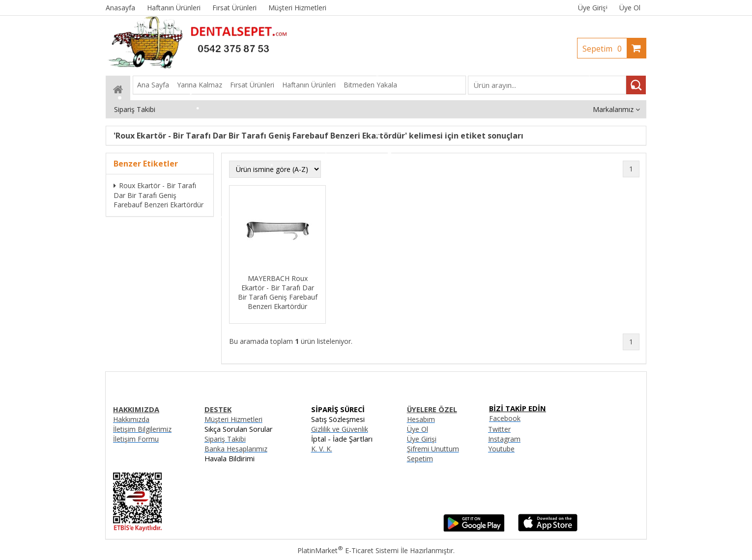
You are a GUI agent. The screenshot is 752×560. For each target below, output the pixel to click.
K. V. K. (322, 449)
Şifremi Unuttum (433, 449)
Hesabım (421, 419)
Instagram (504, 439)
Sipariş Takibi (225, 439)
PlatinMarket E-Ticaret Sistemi (348, 550)
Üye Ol (630, 8)
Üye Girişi (593, 8)
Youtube (501, 449)
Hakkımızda (131, 419)
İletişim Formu (136, 439)
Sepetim (605, 49)
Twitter (499, 429)
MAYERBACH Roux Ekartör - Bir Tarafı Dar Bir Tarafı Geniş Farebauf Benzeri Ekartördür (278, 292)
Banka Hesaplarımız (236, 449)
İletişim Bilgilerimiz (142, 429)
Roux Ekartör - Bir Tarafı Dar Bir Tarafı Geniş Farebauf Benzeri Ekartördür (159, 195)
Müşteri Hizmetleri (233, 419)
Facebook (505, 418)
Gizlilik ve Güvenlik (340, 429)
